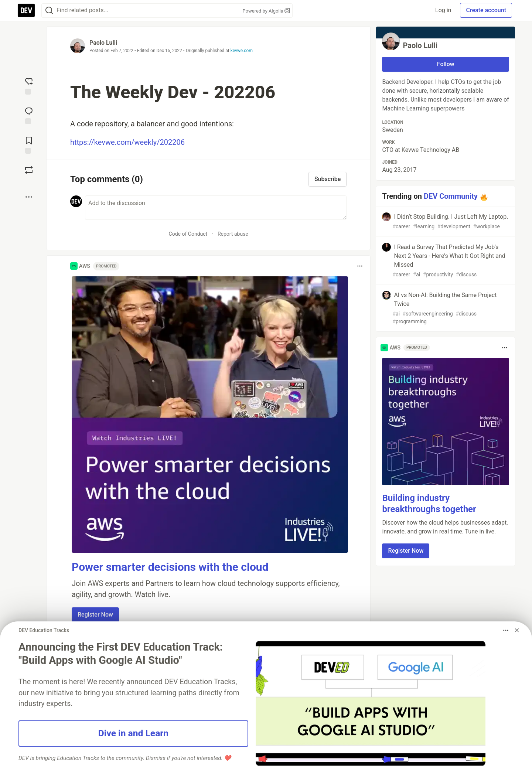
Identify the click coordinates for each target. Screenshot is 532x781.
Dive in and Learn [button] (133, 733)
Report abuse (233, 234)
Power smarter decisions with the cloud (170, 567)
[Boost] (29, 170)
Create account (486, 10)
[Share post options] (29, 197)
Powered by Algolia (266, 11)
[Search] (49, 11)
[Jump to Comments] (29, 115)
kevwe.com (242, 51)
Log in (443, 10)
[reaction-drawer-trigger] (29, 85)
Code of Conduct (188, 234)
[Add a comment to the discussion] (216, 208)
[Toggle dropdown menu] (360, 266)
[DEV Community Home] (26, 10)
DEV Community (451, 196)
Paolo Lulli (103, 43)
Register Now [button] (95, 615)
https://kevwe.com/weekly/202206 (127, 142)
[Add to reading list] (29, 144)
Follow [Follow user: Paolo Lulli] (446, 64)
